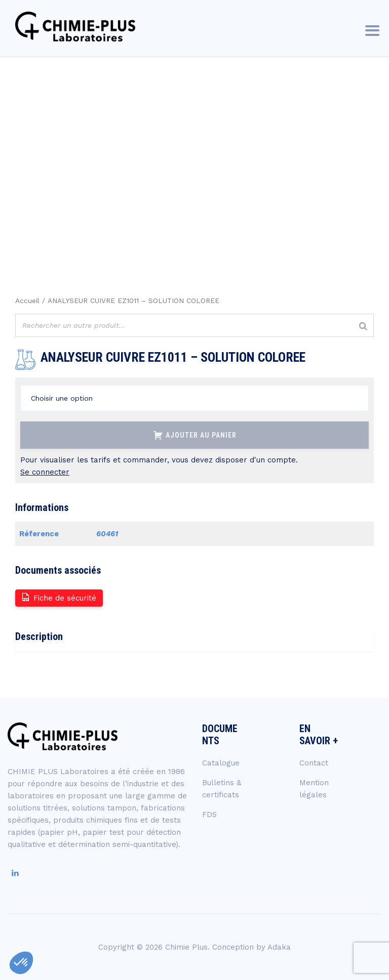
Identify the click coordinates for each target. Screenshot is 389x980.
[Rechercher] (363, 327)
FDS (209, 815)
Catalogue (221, 763)
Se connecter (45, 472)
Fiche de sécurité (59, 597)
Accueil (27, 301)
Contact (314, 763)
